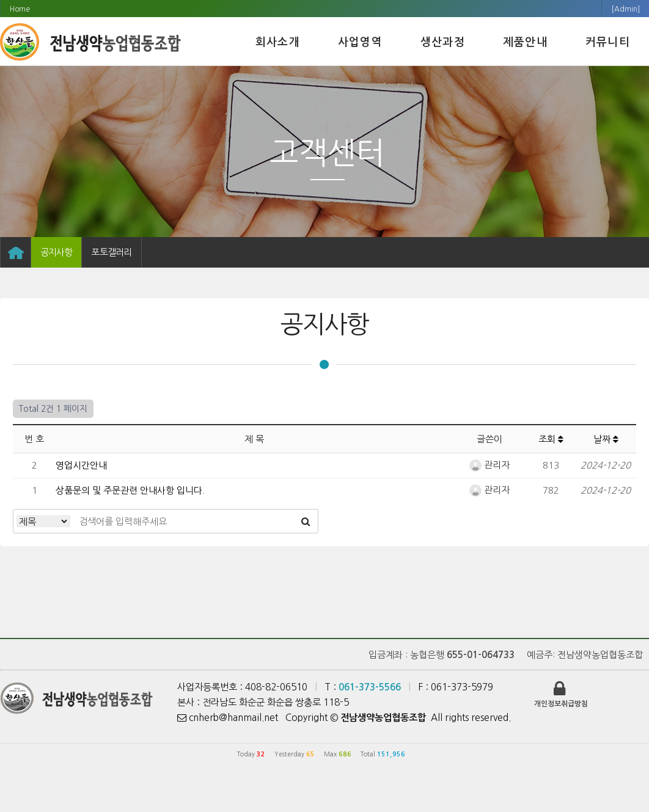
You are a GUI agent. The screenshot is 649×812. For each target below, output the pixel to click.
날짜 (606, 439)
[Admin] (625, 9)
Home (20, 9)
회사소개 (278, 42)
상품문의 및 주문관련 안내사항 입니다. (130, 490)
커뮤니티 (608, 42)
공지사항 (56, 252)
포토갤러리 (111, 252)
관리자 (490, 465)
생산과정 (443, 42)
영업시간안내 (81, 465)
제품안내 (525, 42)
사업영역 (360, 42)
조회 (551, 439)
